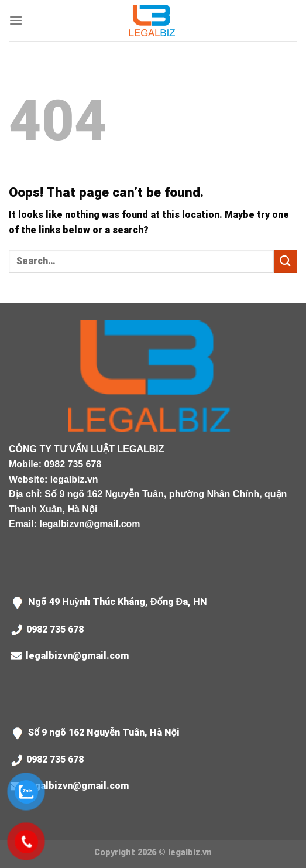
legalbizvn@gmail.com (90, 524)
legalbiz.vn (74, 479)
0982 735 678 (73, 464)
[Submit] (286, 261)
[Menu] (16, 20)
